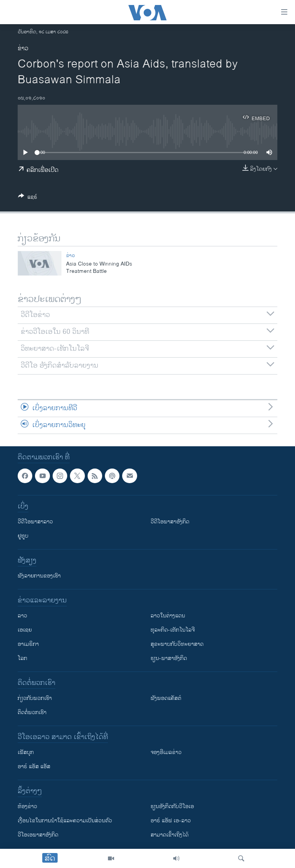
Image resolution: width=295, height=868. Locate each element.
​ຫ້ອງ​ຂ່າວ (27, 806)
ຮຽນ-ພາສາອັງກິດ (169, 658)
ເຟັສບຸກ (26, 752)
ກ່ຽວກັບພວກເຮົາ (35, 698)
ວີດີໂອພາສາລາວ (35, 522)
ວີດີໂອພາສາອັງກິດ (170, 522)
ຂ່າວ (23, 49)
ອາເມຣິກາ (28, 644)
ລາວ (22, 616)
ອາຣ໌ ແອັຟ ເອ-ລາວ (171, 821)
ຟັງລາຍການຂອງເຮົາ (39, 576)
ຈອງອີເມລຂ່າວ (166, 752)
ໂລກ (22, 658)
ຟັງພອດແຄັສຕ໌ (166, 698)
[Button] (28, 198)
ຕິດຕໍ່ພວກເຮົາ (32, 712)
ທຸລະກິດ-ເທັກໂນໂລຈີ (173, 630)
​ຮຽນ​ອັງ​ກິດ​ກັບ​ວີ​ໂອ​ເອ (172, 806)
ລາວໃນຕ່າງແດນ (168, 616)
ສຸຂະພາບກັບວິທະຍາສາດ (177, 644)
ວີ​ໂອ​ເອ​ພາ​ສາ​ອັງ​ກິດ (38, 835)
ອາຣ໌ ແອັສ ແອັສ (34, 767)
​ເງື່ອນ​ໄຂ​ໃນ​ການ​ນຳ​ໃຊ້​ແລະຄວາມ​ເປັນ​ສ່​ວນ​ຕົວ (65, 821)
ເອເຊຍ (25, 630)
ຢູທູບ (23, 536)
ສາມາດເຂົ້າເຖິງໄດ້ (170, 835)
